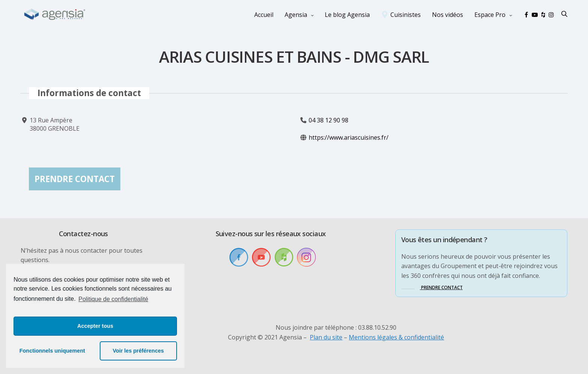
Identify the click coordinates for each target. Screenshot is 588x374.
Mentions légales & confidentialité (396, 337)
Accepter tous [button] (95, 326)
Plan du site (326, 337)
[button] (432, 287)
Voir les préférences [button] (138, 351)
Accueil (264, 14)
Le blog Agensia (347, 14)
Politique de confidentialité (113, 299)
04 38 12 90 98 (328, 120)
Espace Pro (490, 14)
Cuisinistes (406, 14)
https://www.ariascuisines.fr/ (349, 138)
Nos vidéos (448, 14)
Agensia (296, 14)
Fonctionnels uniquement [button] (52, 351)
